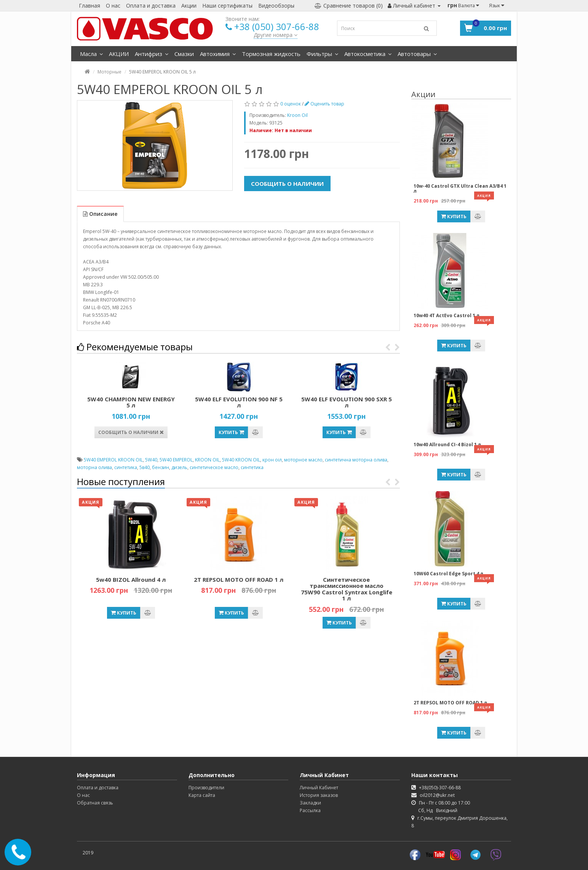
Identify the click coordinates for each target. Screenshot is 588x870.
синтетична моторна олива (356, 460)
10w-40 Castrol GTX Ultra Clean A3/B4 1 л (460, 188)
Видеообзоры (276, 6)
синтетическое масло (214, 467)
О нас (113, 6)
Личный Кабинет (319, 788)
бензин (161, 467)
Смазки (184, 54)
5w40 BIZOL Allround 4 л (131, 579)
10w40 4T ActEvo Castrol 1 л (447, 315)
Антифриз (152, 54)
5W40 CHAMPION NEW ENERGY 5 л (131, 402)
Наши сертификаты (227, 6)
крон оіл (272, 460)
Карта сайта (202, 795)
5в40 (145, 467)
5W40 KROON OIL (241, 460)
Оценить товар (324, 104)
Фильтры (322, 54)
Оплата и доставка (151, 6)
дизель (179, 467)
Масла (91, 54)
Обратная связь (95, 803)
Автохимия (218, 54)
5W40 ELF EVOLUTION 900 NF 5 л (239, 402)
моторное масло (303, 460)
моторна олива (94, 467)
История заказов (319, 795)
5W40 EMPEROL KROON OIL (113, 460)
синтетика (126, 467)
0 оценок (291, 104)
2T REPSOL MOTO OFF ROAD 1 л (239, 579)
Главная (89, 6)
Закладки (310, 803)
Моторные (109, 72)
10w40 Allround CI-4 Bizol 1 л (447, 445)
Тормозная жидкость (271, 54)
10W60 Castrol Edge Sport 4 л (448, 574)
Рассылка (310, 810)
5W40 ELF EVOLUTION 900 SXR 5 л (347, 402)
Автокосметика (368, 54)
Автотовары (417, 54)
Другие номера (276, 35)
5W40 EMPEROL (176, 460)
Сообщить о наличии (287, 184)
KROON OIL (207, 460)
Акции (189, 6)
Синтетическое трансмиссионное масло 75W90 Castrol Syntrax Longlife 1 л (347, 589)
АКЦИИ (119, 54)
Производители (206, 788)
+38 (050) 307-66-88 (277, 26)
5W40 (151, 460)
